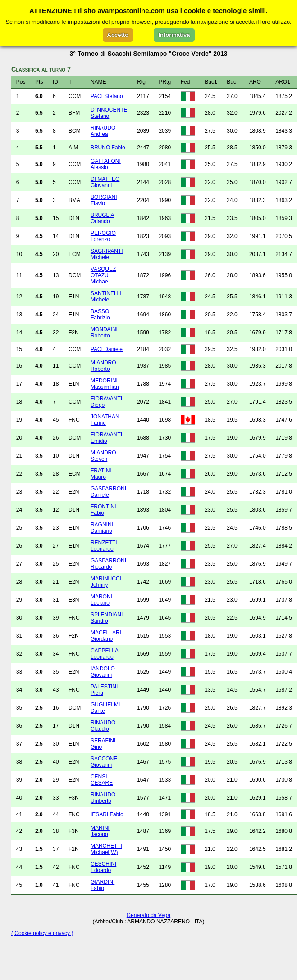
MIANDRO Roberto (103, 366)
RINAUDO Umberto (103, 798)
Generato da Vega (148, 915)
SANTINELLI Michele (106, 297)
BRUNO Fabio (108, 148)
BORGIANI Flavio (104, 200)
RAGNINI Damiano (102, 528)
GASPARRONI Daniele (108, 492)
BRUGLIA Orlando (103, 218)
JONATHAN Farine (105, 420)
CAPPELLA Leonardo (105, 654)
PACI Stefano (107, 96)
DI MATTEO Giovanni (105, 182)
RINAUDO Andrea (103, 131)
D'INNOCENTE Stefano (109, 113)
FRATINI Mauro (101, 474)
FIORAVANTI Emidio (106, 438)
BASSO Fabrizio (100, 315)
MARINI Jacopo (100, 831)
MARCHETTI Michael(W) (106, 849)
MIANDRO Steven (103, 456)
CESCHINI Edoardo (103, 867)
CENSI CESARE (102, 780)
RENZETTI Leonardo (104, 546)
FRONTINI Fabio (103, 510)
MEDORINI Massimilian (105, 384)
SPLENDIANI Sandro (107, 618)
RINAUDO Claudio (103, 726)
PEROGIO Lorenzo (103, 236)
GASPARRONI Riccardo (108, 564)
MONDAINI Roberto (104, 333)
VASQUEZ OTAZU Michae (103, 275)
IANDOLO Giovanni (103, 672)
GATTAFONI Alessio (106, 164)
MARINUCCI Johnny (106, 582)
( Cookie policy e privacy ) (42, 933)
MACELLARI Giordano (106, 636)
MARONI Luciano (101, 600)
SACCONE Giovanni (104, 762)
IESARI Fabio (107, 814)
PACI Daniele (107, 349)
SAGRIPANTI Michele (107, 254)
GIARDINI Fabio (103, 885)
